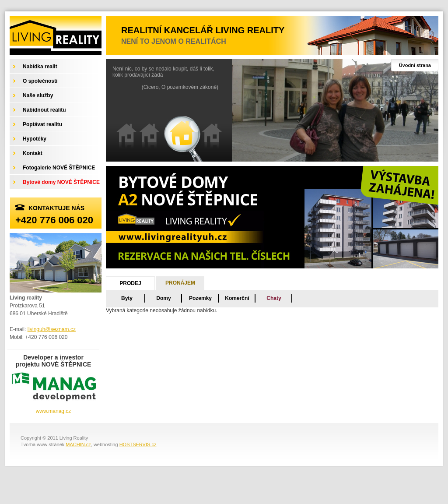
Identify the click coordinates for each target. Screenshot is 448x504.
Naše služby (38, 95)
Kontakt (33, 153)
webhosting (106, 444)
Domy (163, 298)
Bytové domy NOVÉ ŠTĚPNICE (61, 182)
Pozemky (200, 298)
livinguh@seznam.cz (52, 329)
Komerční (237, 298)
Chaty (274, 298)
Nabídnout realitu (44, 110)
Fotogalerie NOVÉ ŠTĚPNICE (59, 168)
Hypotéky (35, 139)
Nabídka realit (40, 67)
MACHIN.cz (78, 444)
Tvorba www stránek (42, 444)
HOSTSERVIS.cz (138, 444)
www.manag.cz (54, 411)
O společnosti (40, 81)
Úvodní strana (415, 65)
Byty (127, 298)
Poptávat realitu (42, 124)
